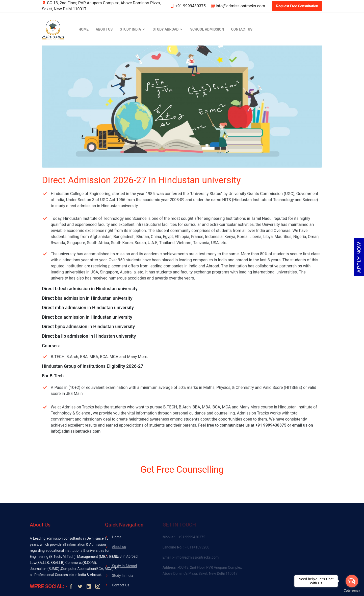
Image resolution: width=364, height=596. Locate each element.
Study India (133, 29)
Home (84, 29)
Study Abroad (168, 29)
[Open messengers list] (352, 581)
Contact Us (242, 29)
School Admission (207, 29)
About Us (104, 29)
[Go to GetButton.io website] (352, 591)
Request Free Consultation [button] (297, 6)
